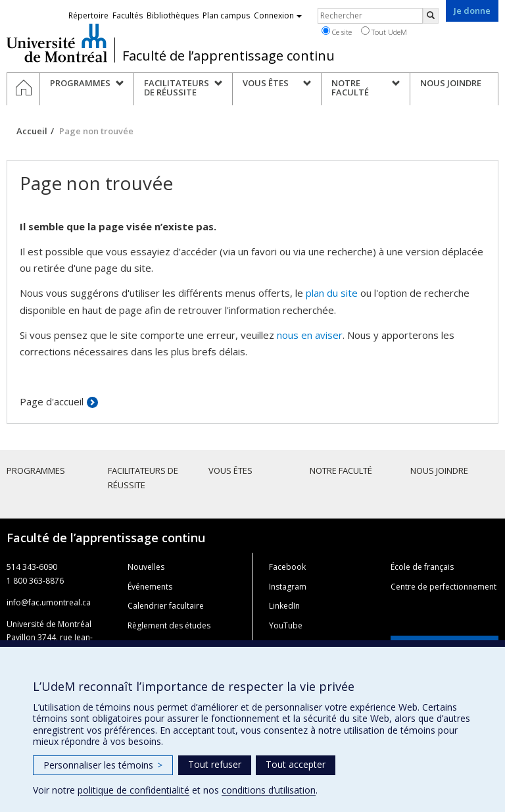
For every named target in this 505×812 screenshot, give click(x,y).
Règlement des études (169, 625)
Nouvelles (146, 567)
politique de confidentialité (133, 790)
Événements (150, 587)
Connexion (278, 15)
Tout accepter (296, 764)
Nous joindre (439, 470)
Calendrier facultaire (166, 606)
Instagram (288, 587)
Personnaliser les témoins (103, 765)
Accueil (32, 131)
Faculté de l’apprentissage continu (228, 56)
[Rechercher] (431, 16)
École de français (422, 567)
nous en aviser (310, 335)
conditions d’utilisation (269, 790)
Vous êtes (230, 470)
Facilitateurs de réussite (143, 478)
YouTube (286, 625)
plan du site (332, 293)
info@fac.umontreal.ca (49, 602)
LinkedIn (284, 606)
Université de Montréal (57, 43)
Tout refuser (215, 764)
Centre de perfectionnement (444, 587)
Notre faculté (341, 470)
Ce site (337, 32)
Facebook (287, 567)
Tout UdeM (384, 32)
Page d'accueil (52, 401)
